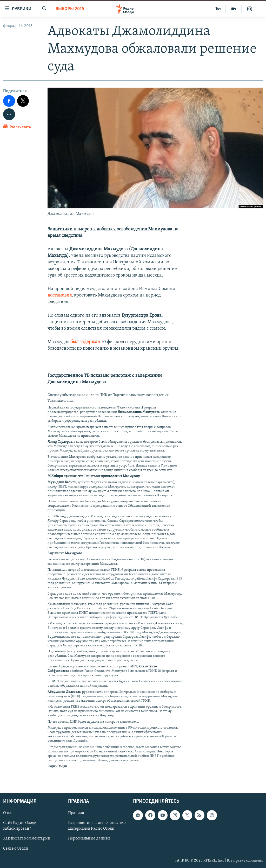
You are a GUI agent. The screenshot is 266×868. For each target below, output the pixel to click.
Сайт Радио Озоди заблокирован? (20, 826)
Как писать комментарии (27, 838)
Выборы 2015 (70, 9)
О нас (8, 813)
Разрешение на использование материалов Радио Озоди (97, 826)
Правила (76, 813)
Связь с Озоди (16, 848)
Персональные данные (89, 838)
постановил (60, 295)
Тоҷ (218, 9)
